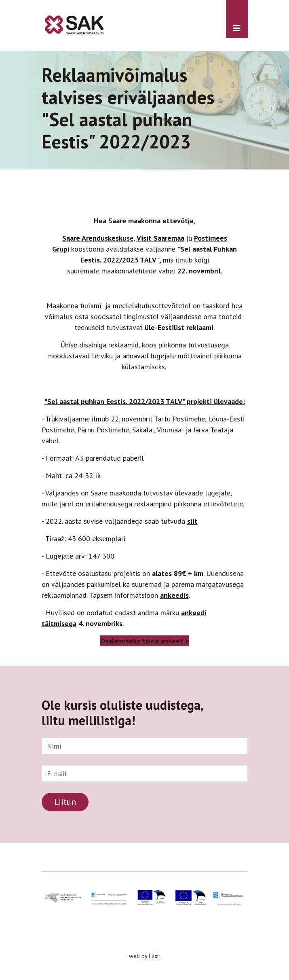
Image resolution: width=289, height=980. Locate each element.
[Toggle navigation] (237, 19)
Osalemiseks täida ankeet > (144, 641)
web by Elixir (145, 956)
